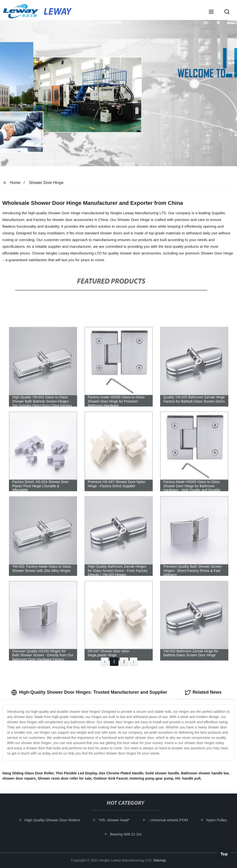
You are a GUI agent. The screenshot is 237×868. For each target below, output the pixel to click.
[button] (211, 12)
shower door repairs (19, 778)
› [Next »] (133, 662)
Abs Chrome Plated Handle (121, 773)
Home (15, 183)
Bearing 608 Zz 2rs (130, 834)
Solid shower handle (162, 773)
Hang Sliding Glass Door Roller (28, 773)
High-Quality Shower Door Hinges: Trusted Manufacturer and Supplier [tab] (89, 692)
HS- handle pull (188, 778)
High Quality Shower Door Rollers (56, 820)
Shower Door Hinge (46, 183)
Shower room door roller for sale (65, 778)
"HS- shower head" (118, 820)
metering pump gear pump (151, 778)
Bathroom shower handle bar (205, 773)
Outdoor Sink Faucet (111, 778)
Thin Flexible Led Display (76, 773)
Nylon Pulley (221, 820)
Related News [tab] (203, 692)
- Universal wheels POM (172, 820)
